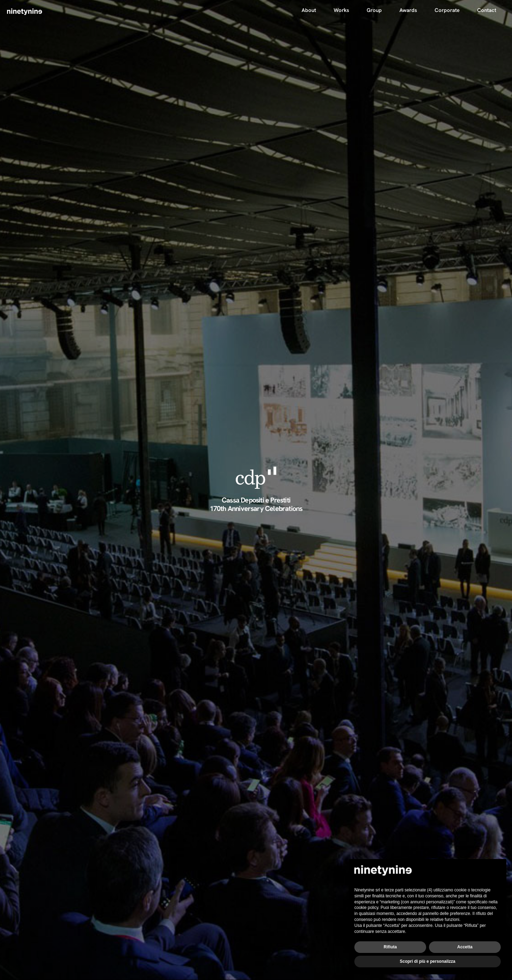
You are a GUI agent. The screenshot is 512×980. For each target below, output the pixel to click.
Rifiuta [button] (390, 947)
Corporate (447, 10)
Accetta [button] (465, 947)
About (309, 10)
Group (374, 10)
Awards (408, 10)
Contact (487, 10)
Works (341, 10)
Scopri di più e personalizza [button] (428, 961)
